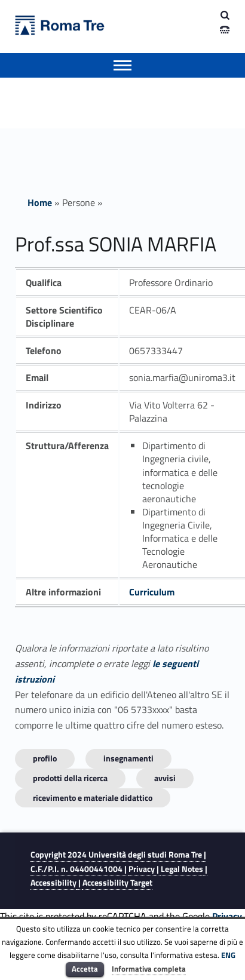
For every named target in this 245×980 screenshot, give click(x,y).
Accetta (85, 969)
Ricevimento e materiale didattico (93, 798)
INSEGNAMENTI (128, 758)
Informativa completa (149, 969)
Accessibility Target (117, 883)
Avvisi (165, 778)
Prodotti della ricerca (70, 778)
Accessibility (53, 883)
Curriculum (152, 592)
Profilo (45, 758)
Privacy (142, 869)
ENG (228, 955)
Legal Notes (182, 869)
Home (40, 202)
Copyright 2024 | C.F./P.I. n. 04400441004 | (118, 861)
